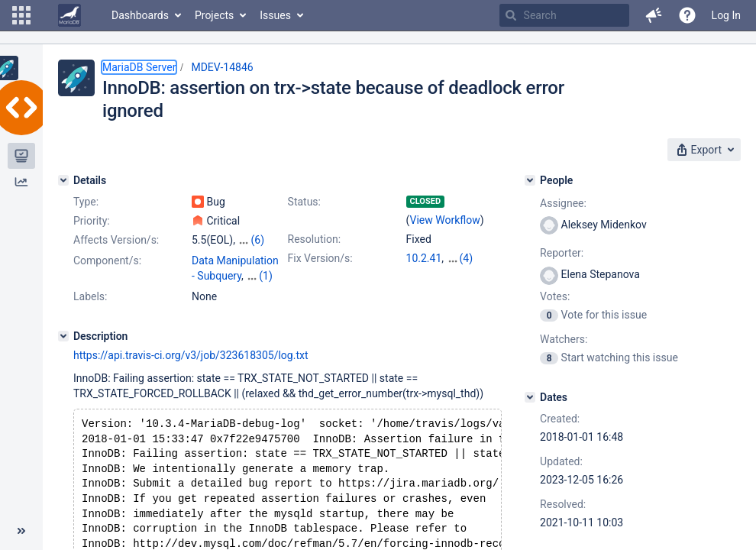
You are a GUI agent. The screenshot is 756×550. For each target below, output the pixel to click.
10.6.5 (421, 289)
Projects (214, 15)
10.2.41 (424, 258)
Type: (86, 202)
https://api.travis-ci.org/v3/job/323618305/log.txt (191, 367)
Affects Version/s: (116, 240)
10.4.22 (424, 273)
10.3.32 (465, 258)
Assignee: (563, 203)
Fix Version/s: (320, 258)
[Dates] (530, 397)
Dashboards (140, 15)
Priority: (92, 221)
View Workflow (445, 220)
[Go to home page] (69, 15)
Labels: (90, 308)
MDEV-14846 (222, 67)
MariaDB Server (139, 67)
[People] (530, 180)
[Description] (63, 348)
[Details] (63, 180)
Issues (275, 15)
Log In (726, 15)
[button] (21, 15)
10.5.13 (465, 273)
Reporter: (562, 253)
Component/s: (107, 260)
